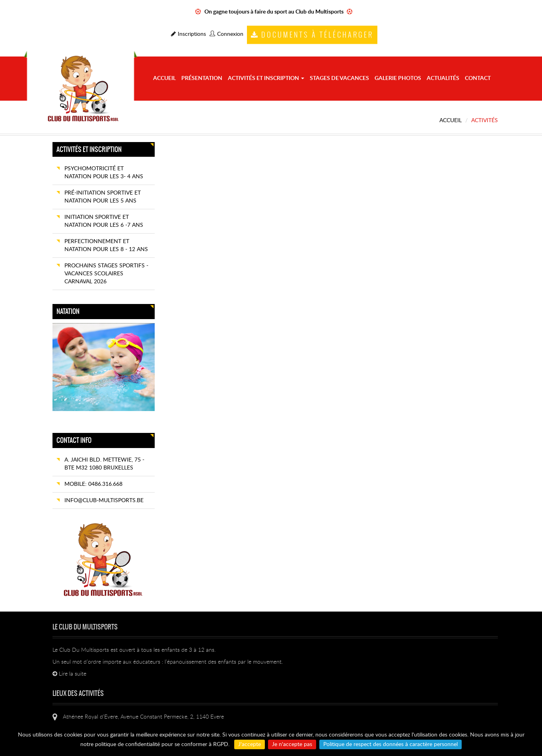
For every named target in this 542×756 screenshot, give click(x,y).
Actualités (443, 78)
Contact (478, 78)
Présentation (202, 78)
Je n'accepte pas (292, 744)
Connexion (226, 34)
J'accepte (250, 744)
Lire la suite (69, 674)
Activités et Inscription (266, 78)
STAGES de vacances (339, 78)
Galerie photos (398, 78)
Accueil (164, 78)
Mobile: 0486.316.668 (93, 484)
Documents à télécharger (312, 35)
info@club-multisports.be (104, 501)
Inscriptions (188, 34)
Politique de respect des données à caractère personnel (390, 744)
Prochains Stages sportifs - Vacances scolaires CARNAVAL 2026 (106, 274)
